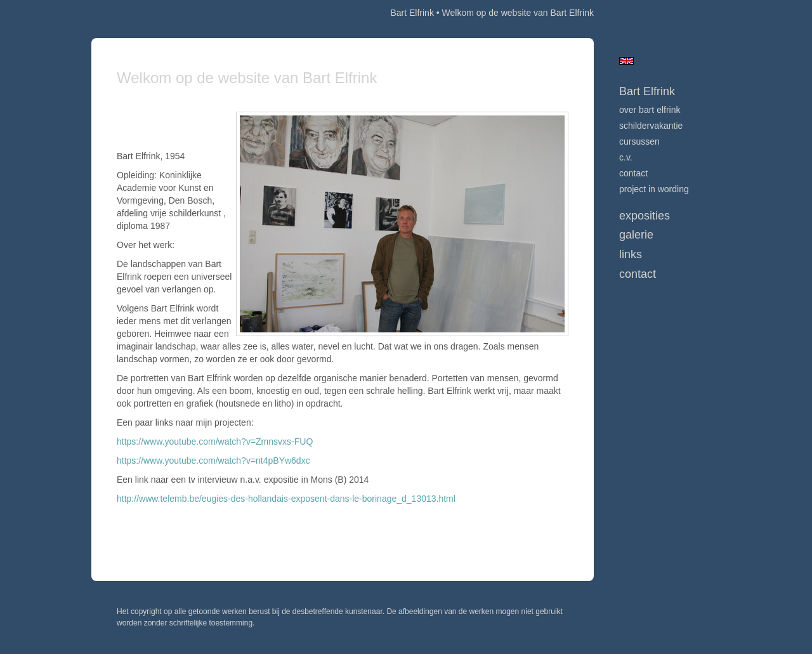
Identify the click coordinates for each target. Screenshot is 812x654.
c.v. (626, 157)
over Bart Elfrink (650, 110)
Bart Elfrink (412, 13)
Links (631, 254)
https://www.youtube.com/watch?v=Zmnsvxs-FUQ (215, 441)
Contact (633, 173)
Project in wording (654, 189)
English (626, 61)
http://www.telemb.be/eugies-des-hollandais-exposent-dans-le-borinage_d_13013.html (286, 499)
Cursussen (639, 141)
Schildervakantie (651, 126)
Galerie (636, 235)
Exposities (645, 216)
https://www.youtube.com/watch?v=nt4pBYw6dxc (213, 461)
